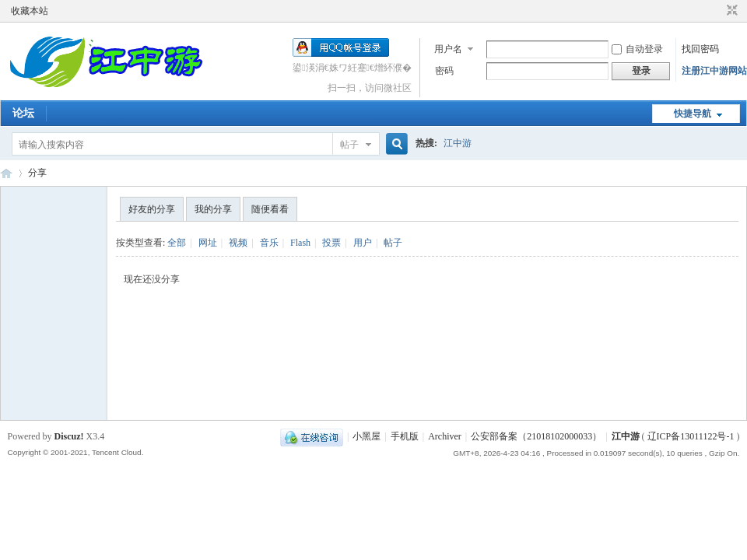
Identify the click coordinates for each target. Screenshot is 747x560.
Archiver (445, 436)
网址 (208, 243)
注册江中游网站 (714, 71)
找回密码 (700, 49)
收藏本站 (30, 11)
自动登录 (637, 49)
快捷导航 (693, 114)
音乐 (269, 243)
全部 (177, 243)
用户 (363, 243)
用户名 (448, 49)
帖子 (349, 145)
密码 (444, 71)
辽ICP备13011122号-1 (691, 436)
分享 (37, 173)
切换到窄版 (730, 11)
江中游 (458, 143)
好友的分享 (152, 209)
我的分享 (213, 209)
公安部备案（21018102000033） (536, 436)
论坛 (23, 113)
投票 (331, 243)
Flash (300, 243)
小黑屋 (366, 436)
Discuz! (69, 436)
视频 (238, 243)
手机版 (405, 436)
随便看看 (270, 209)
